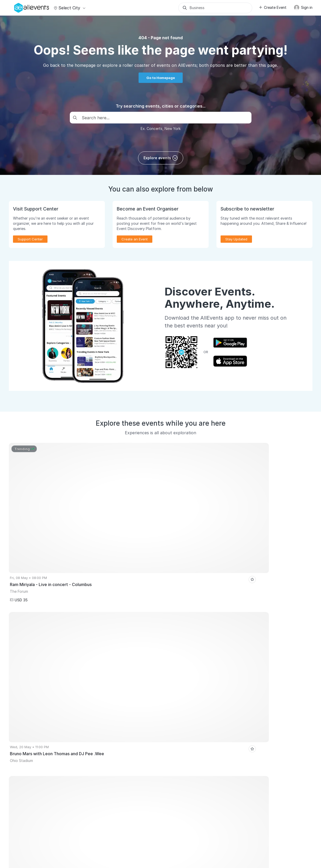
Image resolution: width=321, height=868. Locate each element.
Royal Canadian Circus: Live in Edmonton (44, 654)
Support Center (30, 239)
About (16, 835)
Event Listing (22, 760)
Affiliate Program (181, 716)
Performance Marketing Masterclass (40, 817)
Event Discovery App (106, 723)
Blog (171, 731)
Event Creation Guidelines (32, 775)
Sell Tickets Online (27, 716)
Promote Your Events (28, 708)
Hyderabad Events (26, 639)
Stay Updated (236, 239)
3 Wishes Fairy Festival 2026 (34, 662)
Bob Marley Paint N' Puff (179, 654)
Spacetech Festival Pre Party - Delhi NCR (118, 654)
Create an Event (135, 239)
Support (51, 835)
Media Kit (175, 708)
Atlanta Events (90, 639)
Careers (33, 835)
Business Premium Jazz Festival (197, 639)
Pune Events (120, 639)
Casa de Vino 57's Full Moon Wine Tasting (264, 639)
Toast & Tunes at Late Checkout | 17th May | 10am (254, 646)
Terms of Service (109, 835)
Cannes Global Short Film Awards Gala (42, 646)
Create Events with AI (29, 745)
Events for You (101, 701)
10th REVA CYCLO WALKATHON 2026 (236, 654)
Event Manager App (27, 738)
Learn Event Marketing (30, 768)
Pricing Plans (22, 731)
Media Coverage (76, 835)
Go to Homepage (161, 78)
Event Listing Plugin (183, 701)
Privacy (134, 835)
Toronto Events (151, 639)
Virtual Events (100, 708)
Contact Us (154, 835)
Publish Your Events (27, 701)
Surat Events (60, 639)
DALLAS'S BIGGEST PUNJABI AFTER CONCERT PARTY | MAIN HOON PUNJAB (144, 646)
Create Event (272, 7)
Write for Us (99, 731)
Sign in (303, 8)
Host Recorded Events (29, 723)
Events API (20, 753)
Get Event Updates (104, 716)
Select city (69, 8)
